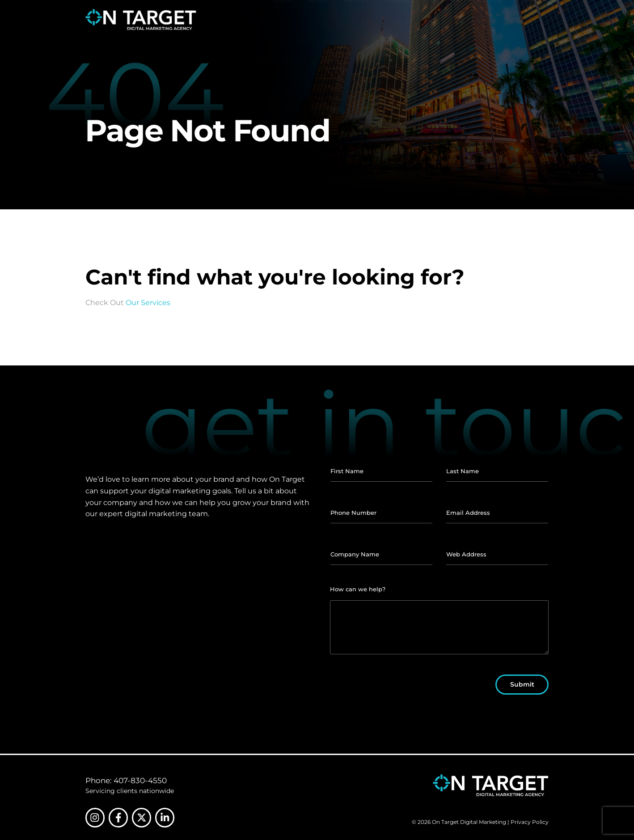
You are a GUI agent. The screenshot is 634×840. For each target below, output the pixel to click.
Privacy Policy (530, 822)
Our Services (148, 303)
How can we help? (358, 589)
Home (283, 20)
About (318, 20)
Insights (488, 14)
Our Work (445, 20)
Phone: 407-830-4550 (126, 780)
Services (356, 20)
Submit (522, 684)
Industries (400, 20)
